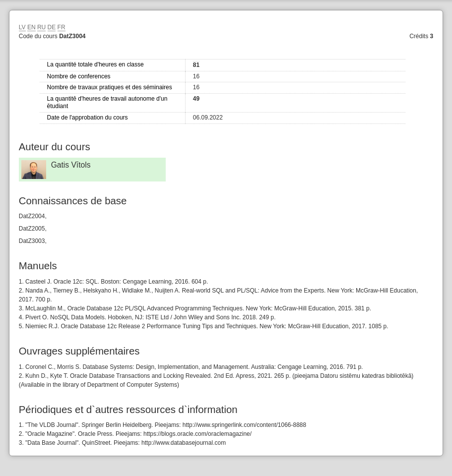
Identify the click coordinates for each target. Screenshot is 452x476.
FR (62, 27)
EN (32, 27)
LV (22, 27)
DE (52, 27)
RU (41, 27)
